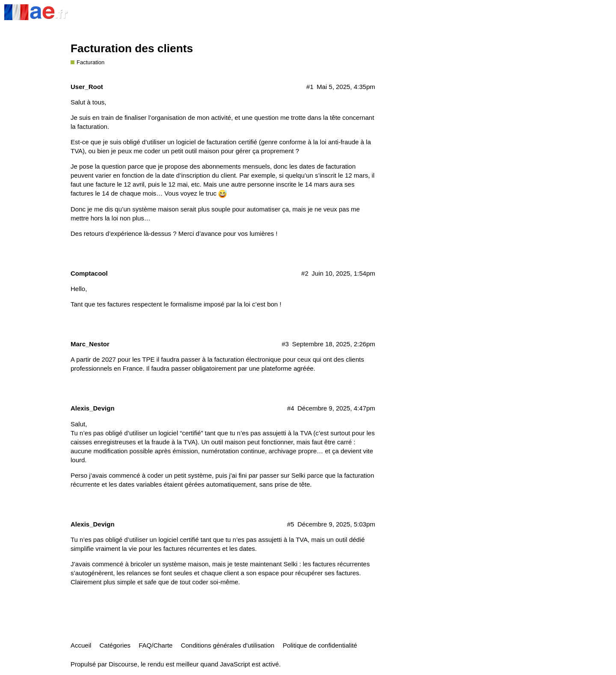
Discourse (123, 664)
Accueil (81, 645)
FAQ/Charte (155, 645)
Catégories (115, 645)
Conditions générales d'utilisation (228, 645)
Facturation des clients (132, 48)
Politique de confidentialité (320, 645)
